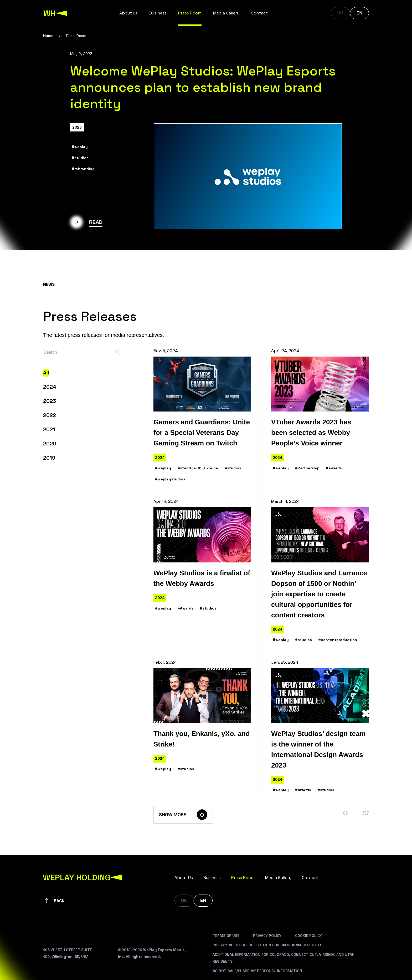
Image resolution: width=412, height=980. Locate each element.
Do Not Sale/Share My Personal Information (257, 971)
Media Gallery (226, 13)
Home (48, 36)
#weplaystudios (170, 479)
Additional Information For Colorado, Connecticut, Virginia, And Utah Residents (284, 958)
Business (158, 13)
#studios (80, 158)
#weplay (80, 147)
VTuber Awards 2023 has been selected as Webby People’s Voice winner (311, 433)
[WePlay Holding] (55, 13)
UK (340, 13)
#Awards (334, 468)
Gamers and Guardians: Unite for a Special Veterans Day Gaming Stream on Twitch (202, 433)
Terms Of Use (226, 936)
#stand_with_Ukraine (198, 468)
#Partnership (307, 468)
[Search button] (117, 352)
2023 (77, 127)
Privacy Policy (267, 936)
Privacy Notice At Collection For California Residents (267, 945)
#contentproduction (338, 640)
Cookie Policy (308, 936)
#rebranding (83, 169)
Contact (259, 13)
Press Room (190, 13)
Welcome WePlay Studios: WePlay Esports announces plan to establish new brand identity (203, 87)
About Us (128, 13)
